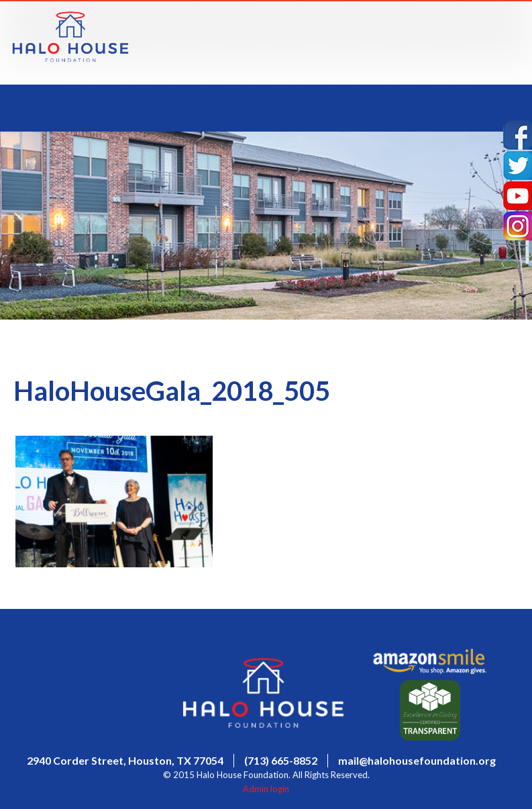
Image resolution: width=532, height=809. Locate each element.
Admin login (266, 789)
